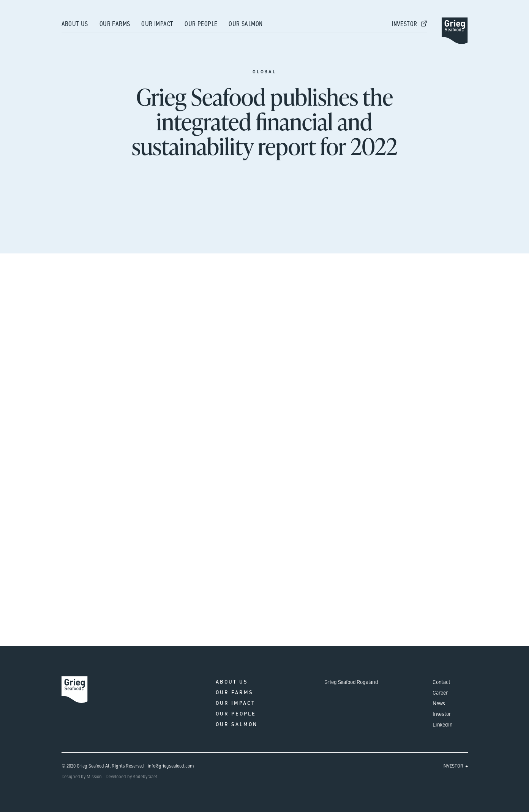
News (439, 703)
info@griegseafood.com (171, 766)
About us (75, 24)
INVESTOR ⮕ (455, 766)
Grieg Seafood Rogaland (351, 682)
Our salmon (246, 24)
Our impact (157, 24)
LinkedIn (443, 724)
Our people (201, 24)
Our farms (115, 24)
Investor (442, 714)
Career (440, 692)
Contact (441, 682)
